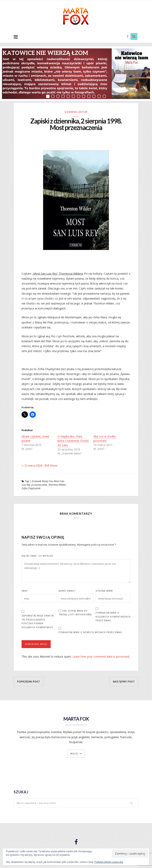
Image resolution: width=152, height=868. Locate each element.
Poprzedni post (29, 682)
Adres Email (67, 591)
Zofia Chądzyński (31, 489)
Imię (25, 591)
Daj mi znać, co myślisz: (38, 556)
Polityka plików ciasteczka (109, 862)
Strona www (104, 591)
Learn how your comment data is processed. (101, 657)
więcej (74, 754)
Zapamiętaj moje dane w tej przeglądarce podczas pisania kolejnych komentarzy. (38, 622)
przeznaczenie (39, 485)
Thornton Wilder (57, 485)
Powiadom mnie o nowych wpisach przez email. (91, 633)
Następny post (124, 682)
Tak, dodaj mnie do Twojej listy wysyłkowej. (76, 613)
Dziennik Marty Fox (42, 482)
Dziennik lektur (76, 112)
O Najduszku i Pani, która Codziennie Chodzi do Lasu (73, 441)
